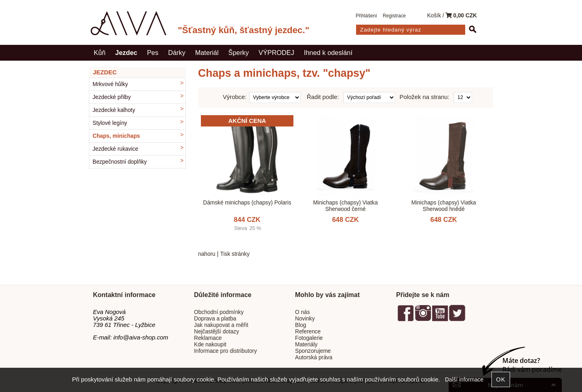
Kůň (100, 53)
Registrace (394, 16)
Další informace (464, 380)
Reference (308, 332)
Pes (153, 53)
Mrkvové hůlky (110, 84)
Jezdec (126, 53)
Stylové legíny (110, 123)
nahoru (207, 254)
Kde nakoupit (210, 345)
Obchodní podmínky (219, 312)
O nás (303, 312)
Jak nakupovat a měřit (221, 325)
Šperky (239, 53)
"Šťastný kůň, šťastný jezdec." (244, 30)
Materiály (306, 345)
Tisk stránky (235, 254)
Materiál (207, 53)
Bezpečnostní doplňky (120, 162)
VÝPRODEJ (276, 53)
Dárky (177, 53)
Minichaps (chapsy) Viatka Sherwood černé (346, 206)
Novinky (305, 319)
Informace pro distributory (226, 351)
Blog (300, 325)
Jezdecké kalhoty (114, 110)
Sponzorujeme (313, 351)
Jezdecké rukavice (115, 149)
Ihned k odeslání (328, 53)
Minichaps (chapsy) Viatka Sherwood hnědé (444, 206)
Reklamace (208, 338)
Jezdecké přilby (112, 97)
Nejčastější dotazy (216, 332)
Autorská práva (314, 357)
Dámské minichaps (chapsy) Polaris (247, 203)
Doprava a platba (215, 319)
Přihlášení (366, 16)
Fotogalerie (309, 338)
